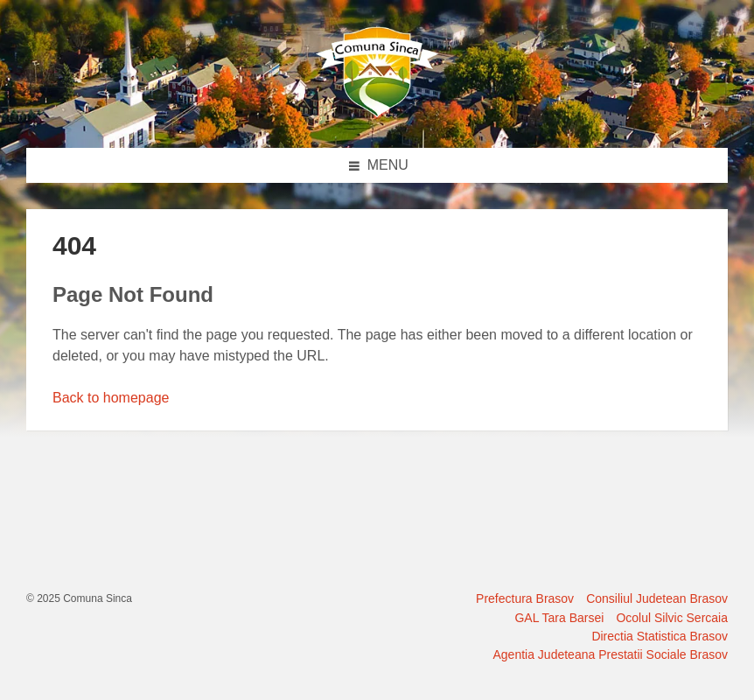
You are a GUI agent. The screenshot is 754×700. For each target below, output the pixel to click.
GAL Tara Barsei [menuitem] (559, 618)
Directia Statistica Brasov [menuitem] (660, 636)
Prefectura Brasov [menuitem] (525, 598)
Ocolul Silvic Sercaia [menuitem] (672, 618)
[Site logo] (377, 113)
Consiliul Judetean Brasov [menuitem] (657, 598)
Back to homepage (111, 398)
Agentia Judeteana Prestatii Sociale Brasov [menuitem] (611, 654)
